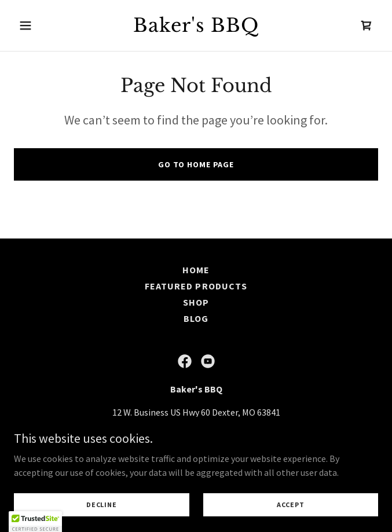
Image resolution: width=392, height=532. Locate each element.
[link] (196, 28)
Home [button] (196, 270)
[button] (41, 25)
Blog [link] (196, 318)
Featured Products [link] (196, 286)
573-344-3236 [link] (149, 435)
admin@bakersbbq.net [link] (254, 435)
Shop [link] (196, 302)
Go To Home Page (196, 164)
